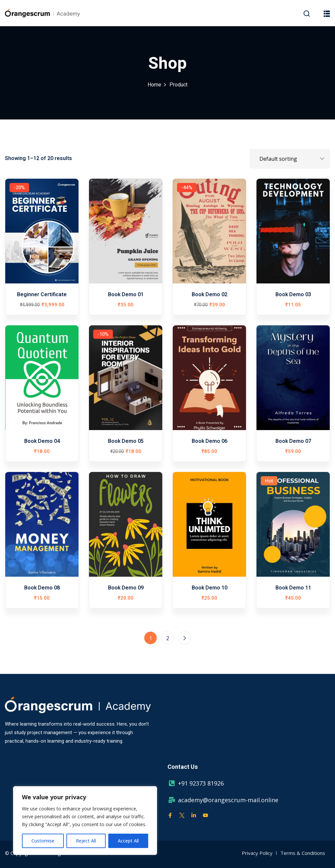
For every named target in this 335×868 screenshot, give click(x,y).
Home (154, 85)
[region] (85, 821)
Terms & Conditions (303, 853)
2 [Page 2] (168, 638)
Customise (43, 841)
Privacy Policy (257, 853)
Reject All (86, 841)
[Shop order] (290, 159)
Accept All (128, 841)
